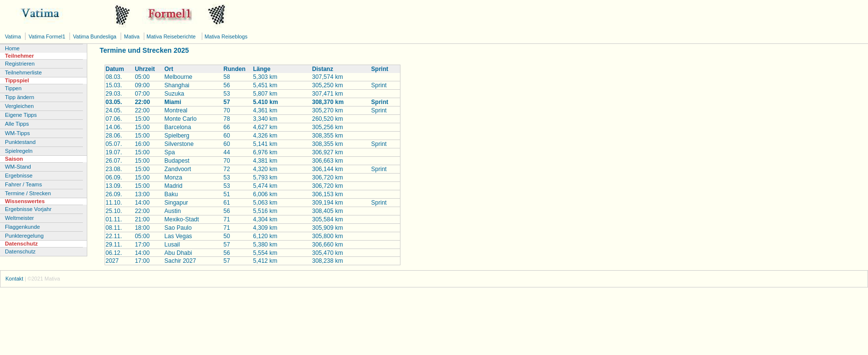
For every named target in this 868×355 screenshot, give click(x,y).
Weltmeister (19, 218)
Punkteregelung (24, 236)
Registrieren (20, 64)
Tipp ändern (19, 97)
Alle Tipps (17, 124)
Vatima (14, 36)
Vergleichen (19, 106)
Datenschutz (20, 251)
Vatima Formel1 (48, 36)
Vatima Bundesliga (95, 36)
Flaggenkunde (22, 227)
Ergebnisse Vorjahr (28, 209)
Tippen (13, 88)
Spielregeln (19, 151)
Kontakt (14, 279)
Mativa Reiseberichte (170, 36)
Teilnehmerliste (23, 72)
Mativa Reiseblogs (225, 36)
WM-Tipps (18, 133)
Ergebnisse (19, 176)
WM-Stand (18, 167)
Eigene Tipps (21, 115)
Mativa (133, 36)
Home (12, 48)
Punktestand (20, 142)
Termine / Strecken (28, 193)
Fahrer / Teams (23, 184)
